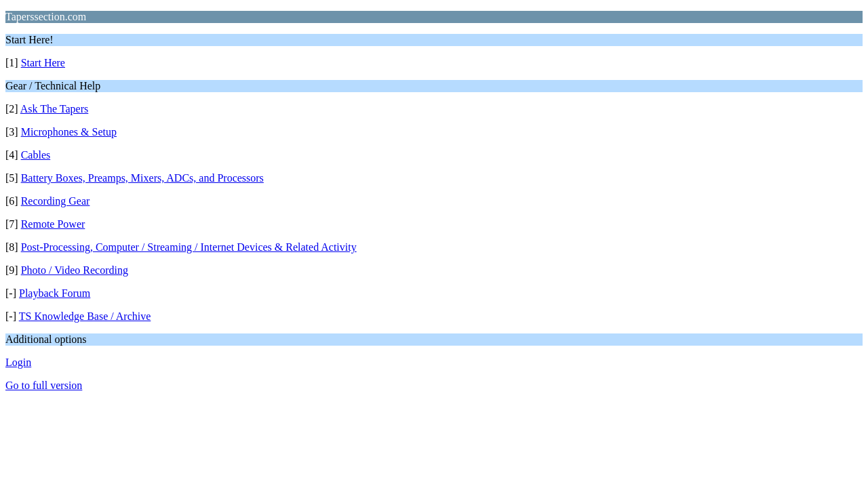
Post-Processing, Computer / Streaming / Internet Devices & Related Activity (189, 247)
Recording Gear (56, 201)
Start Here (43, 63)
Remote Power (53, 224)
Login (18, 362)
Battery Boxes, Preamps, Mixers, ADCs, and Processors (142, 178)
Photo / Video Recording (75, 270)
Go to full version (44, 385)
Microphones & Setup (69, 132)
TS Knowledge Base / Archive (85, 316)
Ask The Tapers (55, 109)
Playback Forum (55, 293)
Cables (36, 155)
